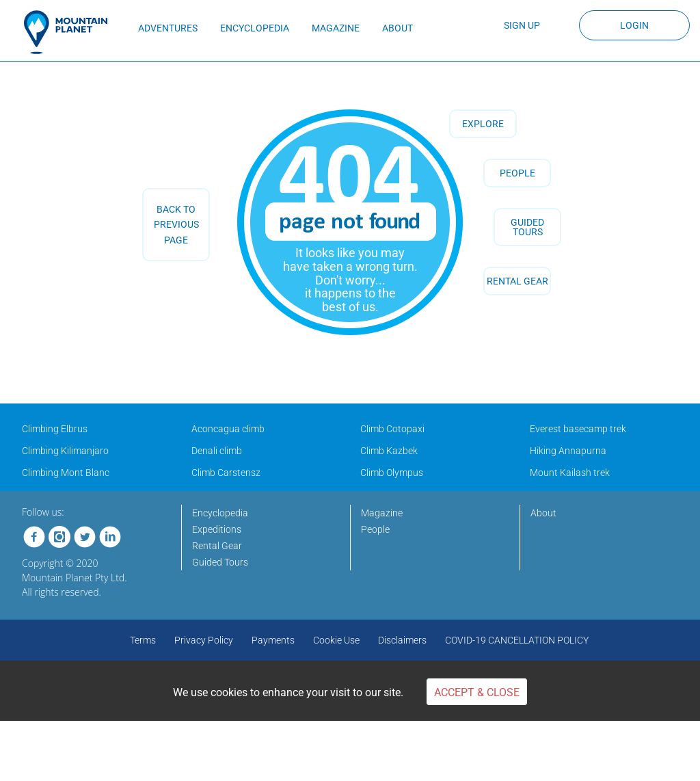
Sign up (522, 25)
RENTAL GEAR (517, 281)
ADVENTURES (168, 28)
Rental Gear (217, 546)
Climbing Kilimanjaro (65, 451)
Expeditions (217, 529)
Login (634, 25)
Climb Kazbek (389, 451)
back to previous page (176, 225)
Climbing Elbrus (55, 429)
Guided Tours (220, 562)
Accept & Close (477, 692)
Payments (273, 640)
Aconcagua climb (228, 429)
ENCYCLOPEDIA (255, 28)
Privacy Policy (204, 640)
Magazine (382, 513)
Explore (483, 124)
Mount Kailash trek (570, 473)
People (517, 173)
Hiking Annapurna (568, 451)
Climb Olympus (392, 473)
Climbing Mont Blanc (66, 473)
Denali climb (217, 451)
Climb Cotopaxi (392, 429)
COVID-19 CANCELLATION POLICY (517, 640)
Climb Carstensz (226, 473)
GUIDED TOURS (527, 227)
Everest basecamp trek (578, 429)
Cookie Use (336, 640)
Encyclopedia (220, 513)
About (543, 513)
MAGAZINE (336, 28)
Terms (143, 640)
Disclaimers (402, 640)
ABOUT (398, 28)
